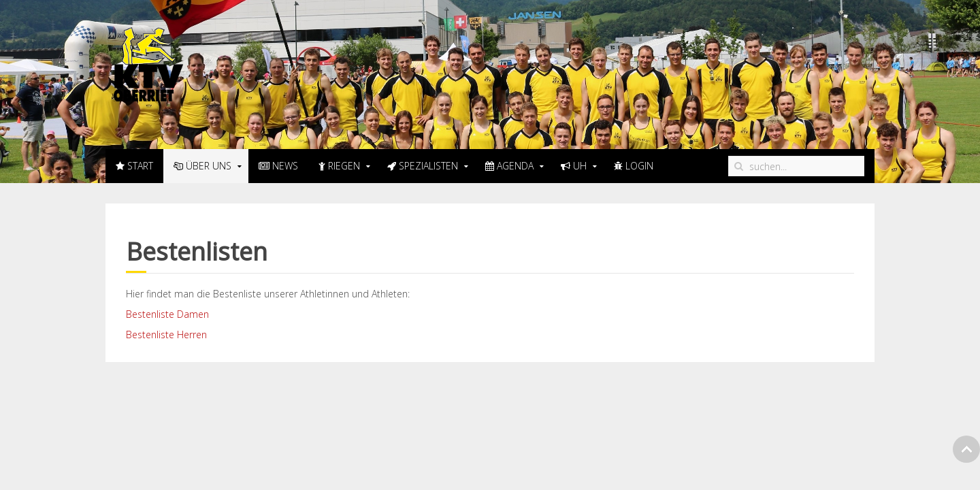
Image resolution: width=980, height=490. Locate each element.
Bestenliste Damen (167, 314)
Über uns (202, 166)
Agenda (509, 166)
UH (574, 166)
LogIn (634, 166)
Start (134, 166)
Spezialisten (423, 166)
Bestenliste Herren (166, 334)
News (278, 166)
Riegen (339, 166)
